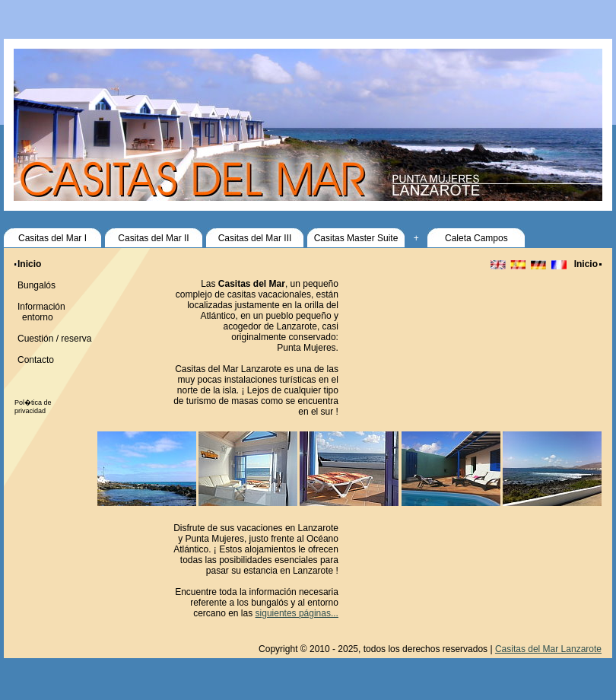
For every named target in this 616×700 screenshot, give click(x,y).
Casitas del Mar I (52, 238)
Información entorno (40, 312)
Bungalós (37, 285)
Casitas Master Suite (356, 238)
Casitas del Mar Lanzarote (548, 649)
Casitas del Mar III (255, 238)
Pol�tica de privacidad (33, 407)
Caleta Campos (476, 238)
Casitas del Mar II (153, 238)
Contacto (36, 360)
